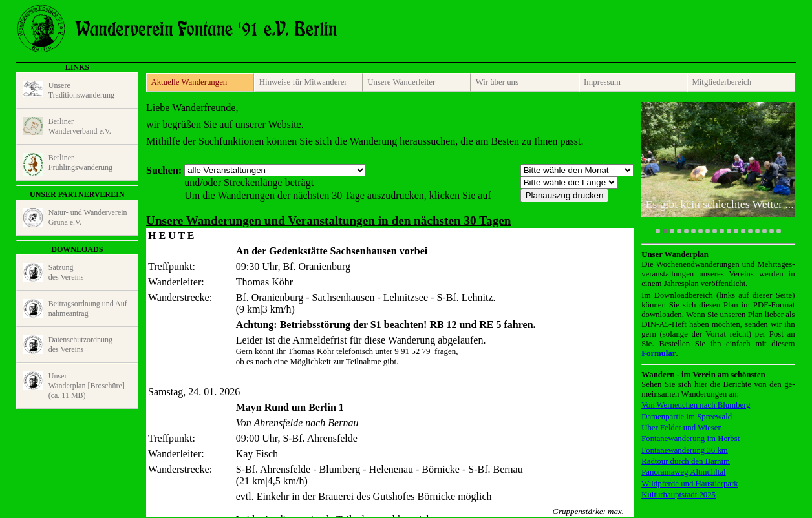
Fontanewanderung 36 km (685, 450)
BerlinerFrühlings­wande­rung (68, 164)
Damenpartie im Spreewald (687, 417)
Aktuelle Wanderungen (189, 82)
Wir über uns (497, 82)
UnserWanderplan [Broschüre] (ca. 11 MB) (74, 386)
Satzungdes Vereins (54, 273)
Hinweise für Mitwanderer (303, 82)
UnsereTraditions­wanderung (69, 90)
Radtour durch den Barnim (686, 461)
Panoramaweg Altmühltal (683, 472)
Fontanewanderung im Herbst (690, 439)
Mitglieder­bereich (721, 82)
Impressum (602, 82)
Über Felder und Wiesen (682, 428)
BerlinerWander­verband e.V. (67, 126)
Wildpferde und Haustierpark (689, 484)
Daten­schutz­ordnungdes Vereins (68, 345)
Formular (658, 353)
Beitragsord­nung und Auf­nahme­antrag (77, 309)
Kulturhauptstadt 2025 (678, 495)
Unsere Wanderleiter (401, 82)
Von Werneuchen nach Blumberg (696, 405)
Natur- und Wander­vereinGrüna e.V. (75, 218)
